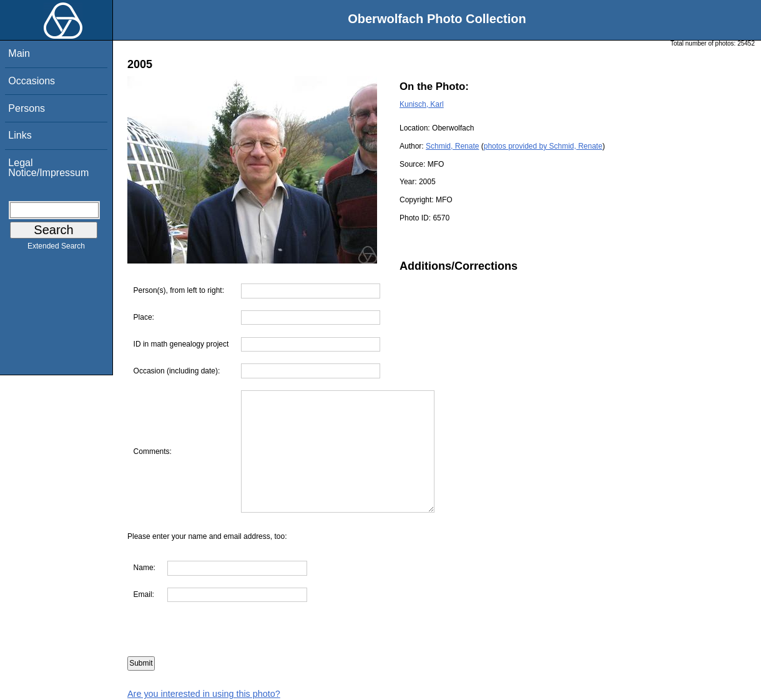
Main (19, 53)
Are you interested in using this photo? (204, 694)
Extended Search (56, 249)
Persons (27, 108)
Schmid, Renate (452, 146)
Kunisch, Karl (422, 104)
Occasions (32, 81)
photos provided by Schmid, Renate (543, 146)
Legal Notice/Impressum (48, 168)
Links (20, 135)
